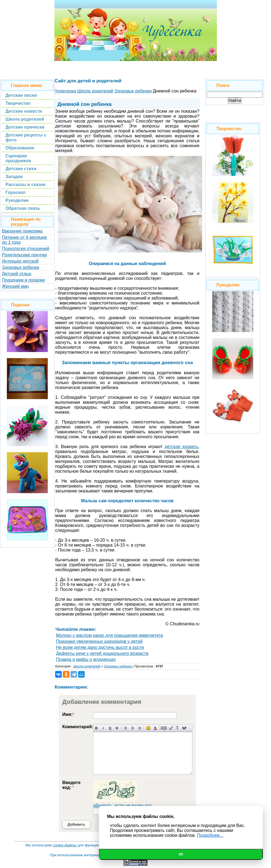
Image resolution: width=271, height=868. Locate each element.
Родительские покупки (24, 255)
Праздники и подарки (23, 280)
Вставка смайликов (148, 728)
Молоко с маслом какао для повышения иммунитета (109, 635)
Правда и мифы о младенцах (86, 659)
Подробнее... (210, 835)
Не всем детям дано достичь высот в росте (100, 647)
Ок (181, 854)
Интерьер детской (20, 261)
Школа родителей (87, 666)
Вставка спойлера (184, 728)
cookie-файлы (65, 845)
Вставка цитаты (171, 728)
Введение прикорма (22, 231)
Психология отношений (26, 249)
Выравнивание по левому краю (126, 728)
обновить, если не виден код (122, 805)
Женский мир (15, 286)
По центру (133, 728)
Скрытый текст (164, 728)
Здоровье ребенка (20, 267)
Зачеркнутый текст (117, 728)
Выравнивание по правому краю (139, 728)
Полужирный (97, 728)
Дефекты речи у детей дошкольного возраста (102, 653)
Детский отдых (17, 274)
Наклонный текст (103, 728)
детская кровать (181, 447)
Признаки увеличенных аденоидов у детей (99, 641)
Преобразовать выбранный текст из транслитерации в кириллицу (177, 728)
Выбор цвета (155, 728)
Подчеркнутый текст (110, 728)
